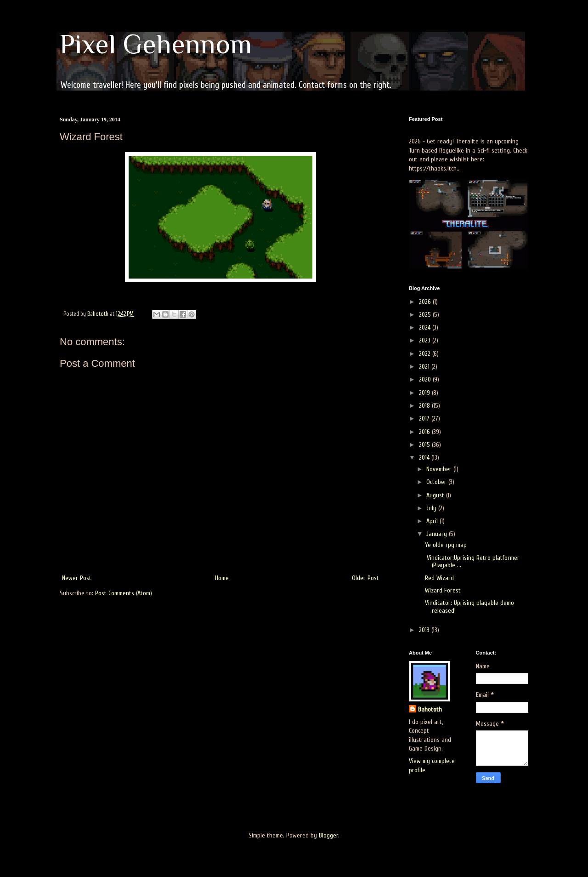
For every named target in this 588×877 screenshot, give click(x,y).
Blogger (328, 835)
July (432, 508)
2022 (426, 354)
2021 (425, 367)
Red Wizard (439, 578)
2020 (426, 379)
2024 (426, 327)
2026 (426, 302)
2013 (425, 630)
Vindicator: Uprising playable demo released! (469, 607)
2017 (425, 419)
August (436, 495)
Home (222, 578)
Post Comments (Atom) (124, 593)
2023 (426, 340)
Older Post (365, 578)
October (437, 482)
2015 (425, 445)
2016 (425, 432)
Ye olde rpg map (446, 545)
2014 (425, 458)
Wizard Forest (443, 590)
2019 (425, 393)
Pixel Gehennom (156, 44)
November (440, 469)
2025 (426, 315)
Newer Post (77, 578)
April (433, 521)
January (438, 534)
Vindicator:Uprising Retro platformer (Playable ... (472, 562)
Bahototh (430, 709)
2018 (425, 406)
